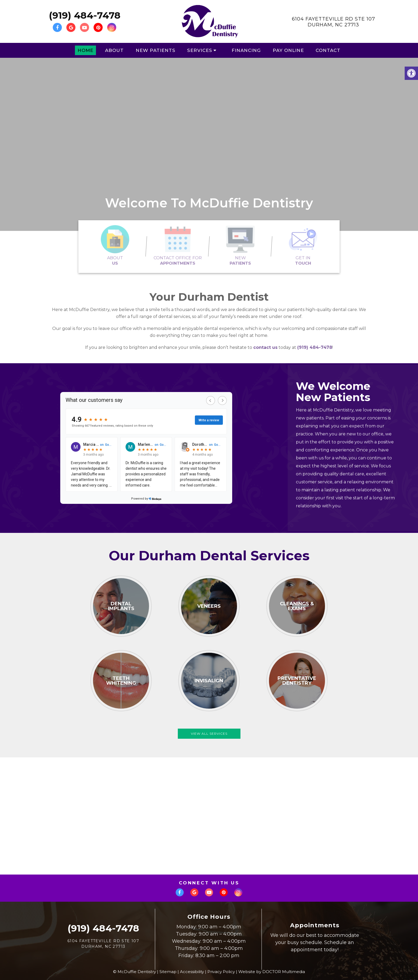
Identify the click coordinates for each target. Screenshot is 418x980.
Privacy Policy (221, 972)
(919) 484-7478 (85, 15)
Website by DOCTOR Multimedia (272, 972)
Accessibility (192, 972)
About (114, 50)
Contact (328, 50)
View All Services (209, 734)
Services (200, 50)
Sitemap (168, 972)
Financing (246, 50)
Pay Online (288, 50)
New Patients (156, 50)
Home (85, 50)
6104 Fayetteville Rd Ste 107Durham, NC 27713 (333, 22)
